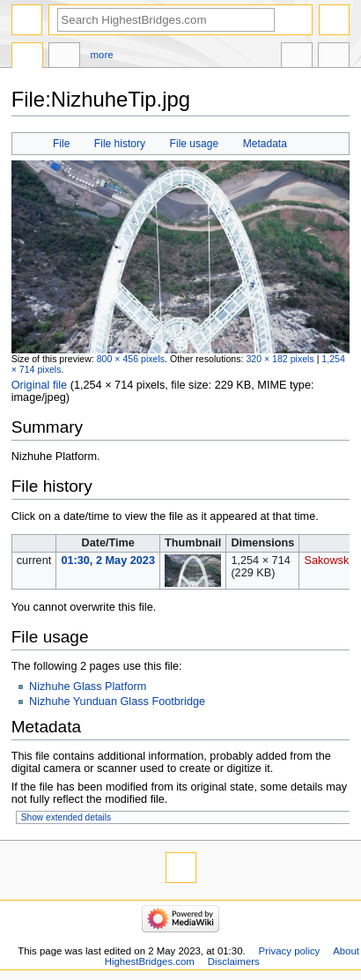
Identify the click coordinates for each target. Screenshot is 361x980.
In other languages (297, 57)
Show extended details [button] (66, 817)
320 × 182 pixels (280, 359)
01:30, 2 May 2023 (108, 561)
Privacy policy (290, 951)
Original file (39, 385)
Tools (334, 57)
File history (120, 144)
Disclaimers (234, 961)
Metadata (265, 144)
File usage (195, 144)
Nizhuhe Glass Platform (88, 687)
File (61, 144)
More (102, 55)
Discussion (64, 57)
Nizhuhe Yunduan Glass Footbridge (117, 702)
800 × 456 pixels (131, 359)
